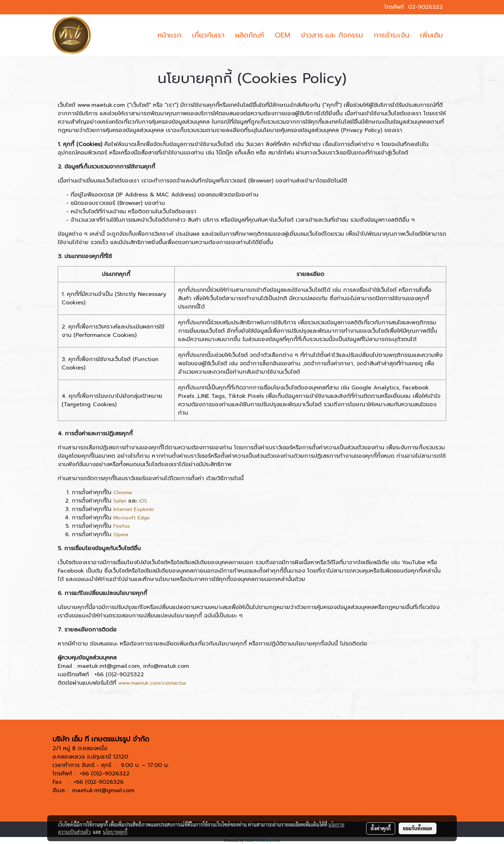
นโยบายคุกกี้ (115, 832)
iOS (143, 501)
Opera (121, 535)
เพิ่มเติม (431, 35)
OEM (282, 35)
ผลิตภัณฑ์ (250, 35)
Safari (120, 501)
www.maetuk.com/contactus (152, 683)
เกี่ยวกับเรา (208, 35)
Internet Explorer (134, 509)
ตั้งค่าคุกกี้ (381, 828)
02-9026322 (425, 7)
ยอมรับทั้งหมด (418, 828)
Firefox (122, 526)
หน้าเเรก (169, 35)
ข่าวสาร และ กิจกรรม (332, 35)
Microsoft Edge (132, 518)
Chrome (123, 493)
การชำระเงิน (391, 35)
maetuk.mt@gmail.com (103, 790)
